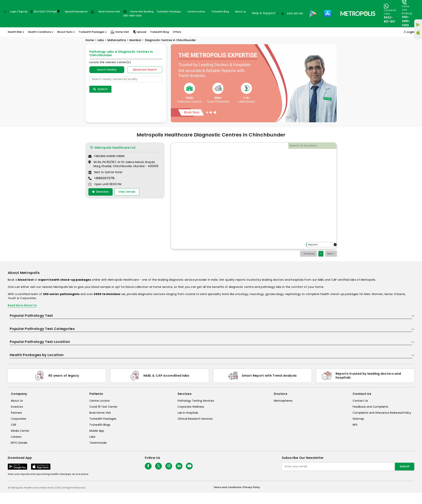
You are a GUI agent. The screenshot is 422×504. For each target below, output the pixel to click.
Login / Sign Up (19, 12)
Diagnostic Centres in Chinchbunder (170, 40)
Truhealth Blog (220, 12)
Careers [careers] (16, 437)
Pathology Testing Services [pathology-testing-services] (196, 401)
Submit (405, 466)
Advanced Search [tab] (145, 70)
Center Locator (196, 12)
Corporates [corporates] (19, 419)
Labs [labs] (92, 437)
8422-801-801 (295, 13)
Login (411, 32)
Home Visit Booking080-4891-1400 (138, 14)
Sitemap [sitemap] (358, 419)
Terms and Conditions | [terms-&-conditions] (229, 487)
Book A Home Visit (109, 12)
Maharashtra (117, 40)
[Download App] (17, 467)
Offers (177, 32)
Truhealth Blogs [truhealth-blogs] (100, 425)
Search (100, 89)
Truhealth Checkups (169, 12)
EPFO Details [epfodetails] (19, 443)
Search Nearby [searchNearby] (107, 70)
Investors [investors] (17, 407)
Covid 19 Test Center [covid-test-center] (103, 407)
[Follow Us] (148, 466)
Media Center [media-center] (20, 431)
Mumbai (135, 40)
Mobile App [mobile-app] (97, 431)
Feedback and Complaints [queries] (370, 407)
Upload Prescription (76, 12)
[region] (254, 196)
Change (51, 11)
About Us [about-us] (17, 401)
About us (241, 12)
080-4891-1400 (406, 21)
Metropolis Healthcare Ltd (113, 148)
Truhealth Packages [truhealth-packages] (103, 419)
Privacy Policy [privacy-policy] (252, 487)
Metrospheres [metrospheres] (283, 401)
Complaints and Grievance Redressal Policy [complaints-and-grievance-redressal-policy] (382, 413)
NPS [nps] (355, 425)
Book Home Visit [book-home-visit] (100, 413)
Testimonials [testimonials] (98, 443)
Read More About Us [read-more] (22, 305)
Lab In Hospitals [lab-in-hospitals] (188, 413)
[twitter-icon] (158, 466)
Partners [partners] (16, 413)
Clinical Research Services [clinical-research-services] (195, 419)
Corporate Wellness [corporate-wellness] (191, 407)
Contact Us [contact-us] (360, 401)
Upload (139, 32)
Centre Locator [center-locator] (100, 401)
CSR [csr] (13, 425)
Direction (100, 192)
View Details (127, 192)
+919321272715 (104, 178)
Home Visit (120, 32)
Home (90, 40)
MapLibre (313, 245)
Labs (101, 40)
